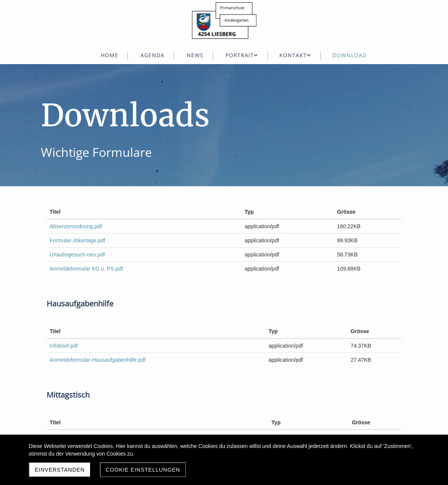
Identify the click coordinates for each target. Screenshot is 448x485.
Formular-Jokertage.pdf (77, 240)
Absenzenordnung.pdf (76, 226)
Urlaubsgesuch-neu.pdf (77, 255)
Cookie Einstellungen (143, 470)
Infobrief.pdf (64, 346)
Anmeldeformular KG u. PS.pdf (86, 269)
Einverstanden (60, 470)
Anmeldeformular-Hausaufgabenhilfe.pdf (97, 360)
